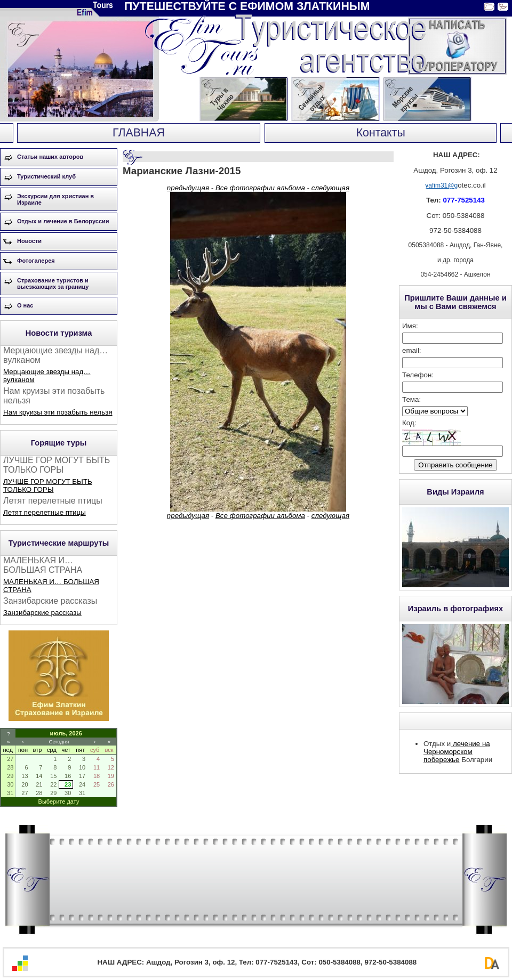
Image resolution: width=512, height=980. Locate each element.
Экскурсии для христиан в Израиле (55, 199)
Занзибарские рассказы (42, 613)
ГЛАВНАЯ (139, 133)
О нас (25, 305)
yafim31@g (441, 185)
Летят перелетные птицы (45, 512)
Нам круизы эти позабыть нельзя (58, 412)
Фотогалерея (36, 261)
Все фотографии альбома (260, 188)
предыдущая (188, 188)
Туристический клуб (46, 176)
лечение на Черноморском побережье (457, 752)
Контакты (381, 133)
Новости (29, 241)
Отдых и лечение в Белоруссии (63, 221)
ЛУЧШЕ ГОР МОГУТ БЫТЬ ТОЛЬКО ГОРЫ (48, 485)
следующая (330, 188)
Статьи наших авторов (50, 157)
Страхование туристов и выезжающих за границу (53, 284)
